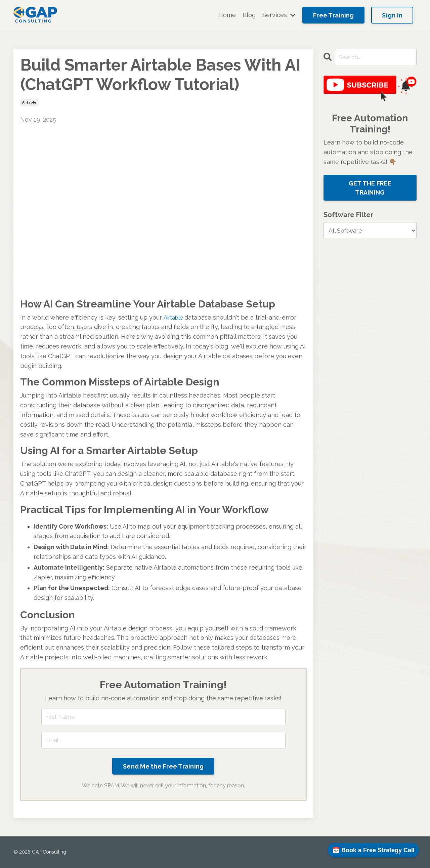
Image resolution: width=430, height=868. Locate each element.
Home (227, 15)
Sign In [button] (392, 15)
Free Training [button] (333, 15)
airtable (29, 102)
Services (279, 15)
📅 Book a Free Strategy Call (373, 850)
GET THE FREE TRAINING (370, 188)
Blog (249, 15)
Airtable (175, 317)
